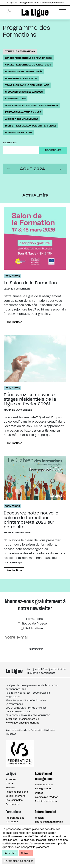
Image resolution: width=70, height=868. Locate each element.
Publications (34, 628)
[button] (63, 12)
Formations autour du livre (23, 112)
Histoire (10, 787)
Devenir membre (15, 796)
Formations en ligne (18, 132)
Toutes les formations (20, 51)
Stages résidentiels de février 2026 (28, 58)
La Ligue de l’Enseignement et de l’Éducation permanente (35, 3)
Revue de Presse (34, 623)
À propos (11, 779)
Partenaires (13, 804)
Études (39, 793)
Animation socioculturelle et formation (32, 105)
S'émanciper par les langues (24, 92)
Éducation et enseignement (45, 776)
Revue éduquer (44, 784)
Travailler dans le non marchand (27, 85)
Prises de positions (17, 792)
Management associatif (21, 78)
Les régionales (14, 800)
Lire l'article (14, 322)
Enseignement (43, 789)
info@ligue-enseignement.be (22, 719)
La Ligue (35, 12)
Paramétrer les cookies (19, 861)
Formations (12, 276)
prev (9, 169)
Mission (39, 818)
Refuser (26, 853)
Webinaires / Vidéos (47, 797)
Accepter (10, 853)
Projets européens (46, 801)
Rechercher (10, 143)
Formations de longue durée (24, 71)
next (61, 169)
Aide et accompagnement (22, 119)
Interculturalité (46, 812)
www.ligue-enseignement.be (22, 723)
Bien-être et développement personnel (31, 126)
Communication (15, 99)
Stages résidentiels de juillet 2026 (28, 65)
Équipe (10, 783)
